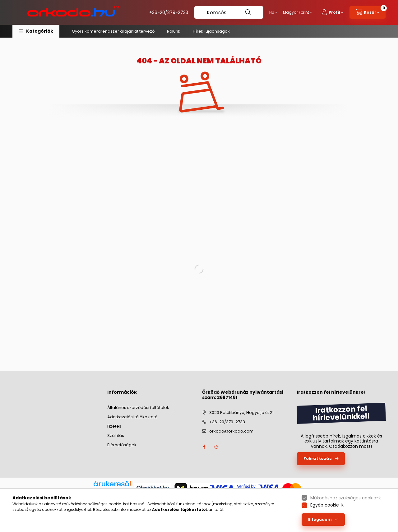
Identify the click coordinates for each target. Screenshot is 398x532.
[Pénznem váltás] (296, 12)
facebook (204, 447)
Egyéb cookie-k (327, 505)
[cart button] (368, 12)
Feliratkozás (318, 459)
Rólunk (174, 31)
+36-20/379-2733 (169, 12)
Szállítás (116, 436)
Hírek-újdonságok (211, 31)
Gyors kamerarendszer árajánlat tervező (113, 31)
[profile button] (332, 12)
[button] (36, 31)
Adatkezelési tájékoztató (132, 417)
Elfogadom (320, 519)
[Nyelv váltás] (272, 12)
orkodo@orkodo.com (231, 431)
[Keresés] (229, 12)
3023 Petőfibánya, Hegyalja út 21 (241, 413)
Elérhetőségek (122, 445)
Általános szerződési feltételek (138, 408)
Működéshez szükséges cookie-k (346, 498)
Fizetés (114, 426)
